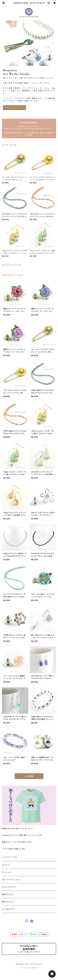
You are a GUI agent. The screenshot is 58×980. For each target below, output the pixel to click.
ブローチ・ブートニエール (12, 880)
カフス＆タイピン (8, 909)
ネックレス (6, 865)
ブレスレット (6, 872)
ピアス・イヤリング (9, 887)
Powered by (29, 968)
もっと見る (29, 776)
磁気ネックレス (8, 894)
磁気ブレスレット (8, 902)
